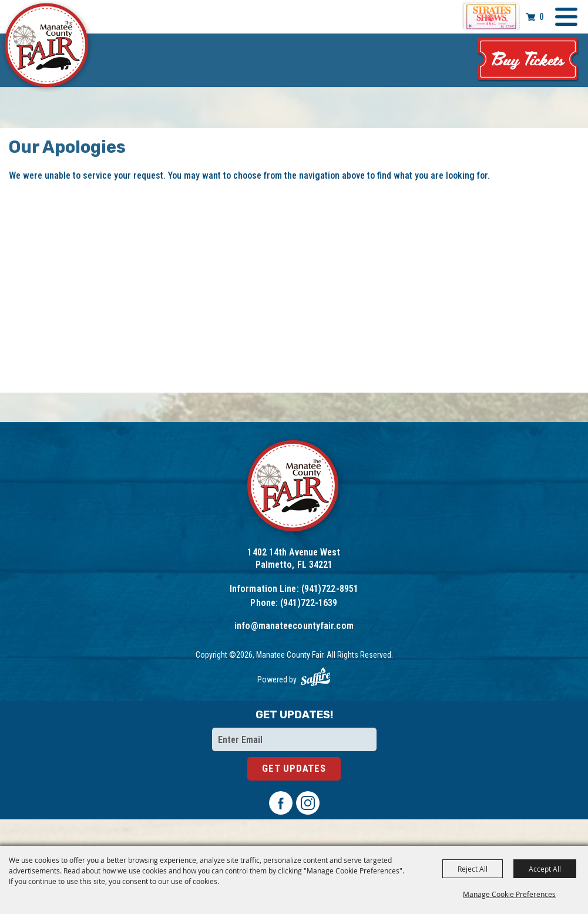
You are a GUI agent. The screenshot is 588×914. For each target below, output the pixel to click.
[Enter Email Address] (294, 739)
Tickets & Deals (528, 60)
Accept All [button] (545, 869)
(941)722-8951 (330, 589)
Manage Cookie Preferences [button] (509, 894)
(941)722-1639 (309, 603)
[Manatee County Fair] (47, 47)
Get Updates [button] (294, 768)
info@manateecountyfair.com (294, 626)
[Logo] (294, 487)
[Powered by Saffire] (315, 677)
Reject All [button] (473, 869)
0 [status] (542, 17)
